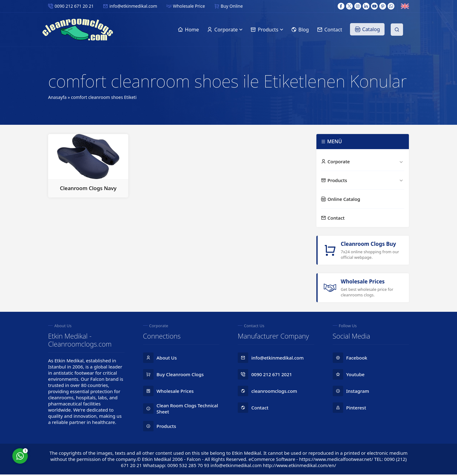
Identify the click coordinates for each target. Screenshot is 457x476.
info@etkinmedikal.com (133, 6)
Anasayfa (57, 97)
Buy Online (232, 6)
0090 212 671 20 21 (74, 6)
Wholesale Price (189, 6)
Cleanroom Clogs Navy (88, 188)
